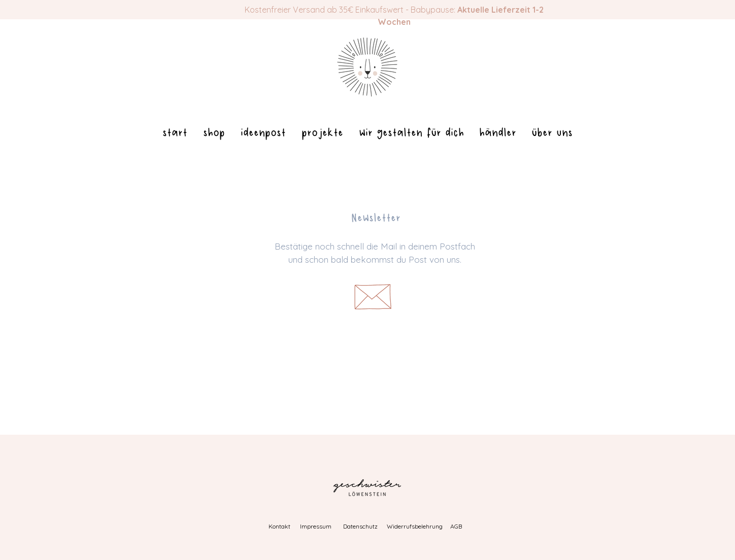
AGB (456, 526)
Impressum (316, 526)
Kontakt (279, 526)
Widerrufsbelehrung (415, 526)
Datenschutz (360, 526)
